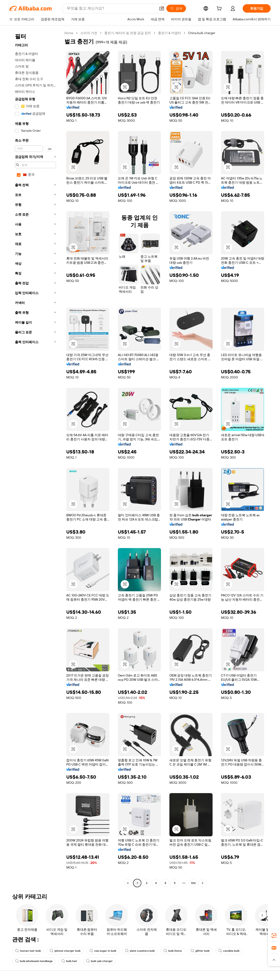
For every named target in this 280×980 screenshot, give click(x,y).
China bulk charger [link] (202, 33)
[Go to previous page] (128, 883)
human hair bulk (28, 951)
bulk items (173, 951)
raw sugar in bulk (103, 951)
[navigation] (35, 459)
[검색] (176, 8)
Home (69, 33)
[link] (274, 936)
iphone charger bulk (65, 951)
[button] (162, 8)
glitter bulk (200, 951)
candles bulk (229, 951)
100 (193, 883)
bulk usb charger (99, 961)
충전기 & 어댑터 (170, 33)
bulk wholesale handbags (34, 961)
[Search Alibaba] (111, 8)
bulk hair (69, 961)
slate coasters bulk (140, 951)
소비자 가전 (89, 33)
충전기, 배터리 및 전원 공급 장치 (128, 33)
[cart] (220, 9)
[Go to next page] (203, 883)
